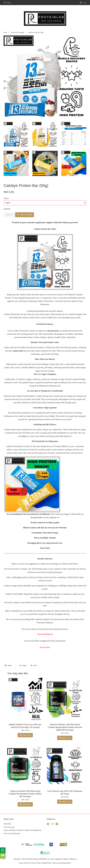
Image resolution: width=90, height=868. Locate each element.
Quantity (7, 209)
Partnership (7, 824)
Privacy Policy (36, 863)
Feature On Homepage (18, 32)
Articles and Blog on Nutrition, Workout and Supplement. (23, 830)
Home (5, 32)
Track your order (9, 827)
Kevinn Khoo (45, 647)
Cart (83, 3)
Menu (7, 3)
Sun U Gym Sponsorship (12, 833)
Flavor (6, 198)
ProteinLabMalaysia (45, 634)
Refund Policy (47, 863)
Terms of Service (25, 863)
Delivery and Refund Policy (62, 863)
